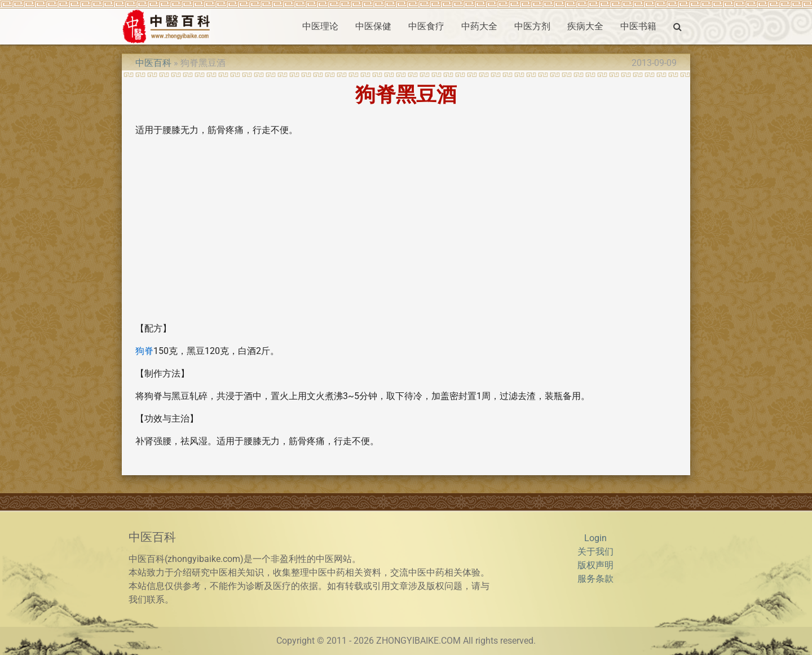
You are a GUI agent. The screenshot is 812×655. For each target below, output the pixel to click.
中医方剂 (532, 26)
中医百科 (153, 63)
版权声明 (595, 565)
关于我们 (595, 552)
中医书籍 (638, 26)
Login (595, 538)
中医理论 (320, 26)
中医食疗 (426, 26)
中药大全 (479, 26)
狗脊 (144, 351)
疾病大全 (585, 26)
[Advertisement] (406, 234)
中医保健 (373, 26)
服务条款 (595, 579)
